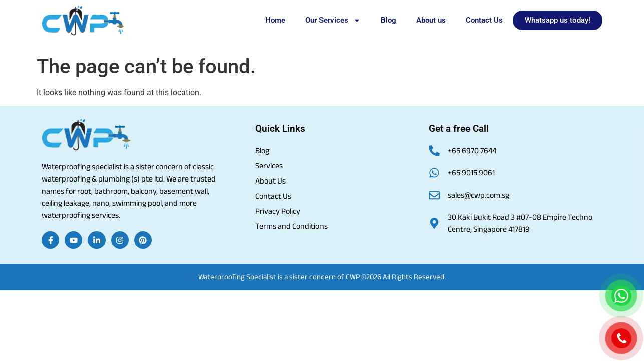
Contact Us (484, 20)
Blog (388, 20)
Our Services (333, 20)
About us (431, 20)
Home (275, 20)
